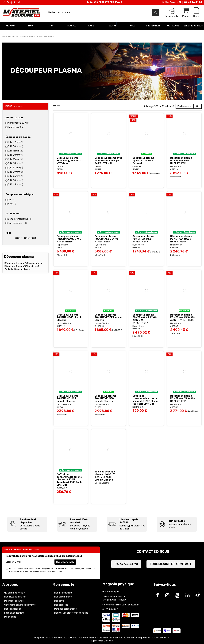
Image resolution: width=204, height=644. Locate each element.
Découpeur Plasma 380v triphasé (22, 266)
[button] (10, 26)
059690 (61, 248)
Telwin (60, 166)
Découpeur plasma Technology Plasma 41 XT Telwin (70, 161)
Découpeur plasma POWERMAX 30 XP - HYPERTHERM (143, 239)
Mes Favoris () (171, 2)
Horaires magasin (111, 592)
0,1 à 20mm (15, 155)
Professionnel (17, 223)
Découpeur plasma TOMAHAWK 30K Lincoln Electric (108, 318)
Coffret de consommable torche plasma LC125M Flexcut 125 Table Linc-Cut (146, 400)
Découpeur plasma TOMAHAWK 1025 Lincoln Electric (68, 399)
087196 (98, 248)
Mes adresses (61, 605)
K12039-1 (99, 407)
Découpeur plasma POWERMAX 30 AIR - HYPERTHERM (181, 239)
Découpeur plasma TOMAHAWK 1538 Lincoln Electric (105, 399)
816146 (60, 169)
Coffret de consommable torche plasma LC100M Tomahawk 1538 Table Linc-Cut (69, 480)
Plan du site (10, 617)
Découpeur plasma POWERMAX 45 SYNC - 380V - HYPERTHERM (183, 318)
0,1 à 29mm (16, 172)
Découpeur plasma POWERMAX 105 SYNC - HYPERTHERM (70, 239)
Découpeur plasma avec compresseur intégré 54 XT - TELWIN (108, 161)
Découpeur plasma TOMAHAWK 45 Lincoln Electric (69, 318)
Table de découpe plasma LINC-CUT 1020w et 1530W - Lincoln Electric (105, 476)
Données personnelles (65, 609)
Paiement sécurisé (14, 601)
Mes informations (63, 593)
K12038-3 (99, 326)
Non (12, 204)
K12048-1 (61, 407)
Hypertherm (176, 166)
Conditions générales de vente (20, 605)
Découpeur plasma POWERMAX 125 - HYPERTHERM (181, 161)
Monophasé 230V (19, 123)
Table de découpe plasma (17, 269)
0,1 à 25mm (15, 176)
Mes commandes (63, 597)
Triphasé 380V (17, 127)
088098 (174, 248)
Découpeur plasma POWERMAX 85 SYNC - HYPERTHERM (107, 239)
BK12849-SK (62, 488)
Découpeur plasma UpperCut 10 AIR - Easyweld (143, 161)
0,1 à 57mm (15, 168)
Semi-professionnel (20, 219)
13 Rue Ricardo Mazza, (114, 597)
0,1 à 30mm (15, 180)
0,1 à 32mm (15, 142)
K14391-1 (61, 326)
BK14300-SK (138, 407)
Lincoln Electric (64, 323)
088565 (174, 326)
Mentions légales (13, 609)
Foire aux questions (14, 613)
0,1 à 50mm (15, 146)
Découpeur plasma (19, 257)
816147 (98, 169)
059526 (174, 169)
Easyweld (137, 166)
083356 (174, 407)
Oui (11, 200)
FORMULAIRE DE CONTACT (171, 564)
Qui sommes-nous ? (15, 593)
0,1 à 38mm (15, 163)
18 (198, 106)
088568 (136, 329)
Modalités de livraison (15, 597)
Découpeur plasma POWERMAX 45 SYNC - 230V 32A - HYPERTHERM (145, 319)
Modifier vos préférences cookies (71, 613)
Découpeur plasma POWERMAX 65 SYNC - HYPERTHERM (183, 399)
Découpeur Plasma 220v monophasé (23, 263)
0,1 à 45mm (15, 185)
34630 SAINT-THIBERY (114, 600)
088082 (136, 248)
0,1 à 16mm (15, 159)
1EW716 (136, 169)
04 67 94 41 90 (193, 2)
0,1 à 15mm (15, 151)
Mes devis (59, 601)
